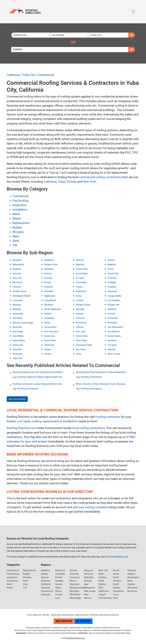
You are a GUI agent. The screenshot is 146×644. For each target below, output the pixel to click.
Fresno (79, 287)
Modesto (49, 305)
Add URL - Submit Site (51, 615)
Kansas (73, 570)
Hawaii (59, 584)
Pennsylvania (105, 598)
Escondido (81, 282)
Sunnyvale (18, 345)
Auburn (111, 260)
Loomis (80, 300)
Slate (16, 236)
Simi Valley (82, 340)
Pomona (80, 318)
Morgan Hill (113, 305)
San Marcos (114, 332)
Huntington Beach (22, 296)
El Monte (112, 278)
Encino (48, 282)
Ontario (48, 314)
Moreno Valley (83, 305)
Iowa (58, 598)
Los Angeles (114, 300)
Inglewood (49, 296)
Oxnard (111, 314)
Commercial (46, 75)
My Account (83, 621)
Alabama (46, 570)
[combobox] (31, 35)
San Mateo (18, 336)
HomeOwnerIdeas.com (117, 557)
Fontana (17, 287)
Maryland (74, 584)
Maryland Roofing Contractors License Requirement (102, 372)
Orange (80, 314)
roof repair (24, 421)
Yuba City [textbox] (96, 35)
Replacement (21, 223)
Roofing (21, 377)
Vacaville (17, 349)
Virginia (131, 574)
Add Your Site (64, 621)
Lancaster (18, 300)
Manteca (17, 305)
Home (29, 615)
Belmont (80, 264)
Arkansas (46, 581)
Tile (15, 245)
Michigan (74, 591)
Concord (17, 274)
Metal (16, 214)
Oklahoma (104, 591)
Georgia (59, 581)
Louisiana (75, 577)
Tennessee (118, 591)
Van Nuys (81, 349)
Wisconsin (133, 588)
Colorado (46, 588)
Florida (72, 182)
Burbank (17, 269)
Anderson (49, 260)
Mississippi (75, 598)
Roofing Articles (68, 615)
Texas (62, 182)
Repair (17, 218)
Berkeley (112, 264)
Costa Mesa (82, 274)
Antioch (80, 260)
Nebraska (89, 577)
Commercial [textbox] (20, 35)
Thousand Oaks (84, 345)
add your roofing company (90, 507)
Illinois (59, 591)
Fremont (48, 287)
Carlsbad (49, 269)
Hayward (112, 291)
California (13, 75)
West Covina (114, 354)
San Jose (81, 332)
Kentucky (74, 574)
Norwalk (80, 309)
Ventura (112, 349)
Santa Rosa (50, 340)
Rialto (47, 323)
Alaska (44, 574)
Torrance (112, 345)
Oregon (102, 595)
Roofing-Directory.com (22, 428)
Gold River (81, 291)
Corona (48, 274)
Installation (20, 210)
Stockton (112, 340)
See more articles (17, 399)
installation (70, 421)
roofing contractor (108, 417)
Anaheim (17, 260)
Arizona (45, 577)
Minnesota (75, 595)
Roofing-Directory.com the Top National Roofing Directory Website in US (38, 372)
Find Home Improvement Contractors (104, 615)
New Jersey (90, 591)
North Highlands (52, 309)
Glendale (49, 291)
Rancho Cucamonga (23, 323)
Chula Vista (82, 269)
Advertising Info (82, 615)
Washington (133, 577)
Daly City (17, 278)
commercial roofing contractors (100, 177)
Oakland (112, 309)
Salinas (80, 327)
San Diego (18, 332)
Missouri (88, 570)
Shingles (18, 232)
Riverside (112, 323)
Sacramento (50, 327)
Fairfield (112, 282)
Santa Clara (82, 336)
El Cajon (80, 278)
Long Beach (50, 300)
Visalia (48, 354)
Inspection (19, 205)
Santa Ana (50, 336)
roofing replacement (45, 421)
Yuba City (29, 75)
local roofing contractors (89, 428)
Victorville (17, 354)
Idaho (58, 588)
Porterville (113, 318)
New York (89, 182)
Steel (16, 241)
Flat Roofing (20, 201)
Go (132, 35)
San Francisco (51, 332)
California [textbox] (58, 35)
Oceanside (18, 314)
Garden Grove (19, 291)
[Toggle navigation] (133, 12)
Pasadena (49, 318)
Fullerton (112, 287)
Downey (48, 278)
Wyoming (132, 591)
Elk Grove (17, 282)
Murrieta (17, 309)
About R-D (37, 615)
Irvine (79, 296)
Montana (89, 574)
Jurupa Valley (115, 296)
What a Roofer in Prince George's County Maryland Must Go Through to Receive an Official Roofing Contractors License (102, 384)
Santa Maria (19, 340)
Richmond (81, 323)
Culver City (113, 274)
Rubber (17, 227)
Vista (78, 354)
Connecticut (47, 591)
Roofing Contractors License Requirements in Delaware (38, 384)
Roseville (17, 327)
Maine (73, 581)
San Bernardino (115, 327)
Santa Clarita (114, 336)
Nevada (88, 581)
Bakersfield (18, 264)
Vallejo (48, 349)
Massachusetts (77, 588)
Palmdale (17, 318)
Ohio (101, 588)
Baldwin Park (51, 264)
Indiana (59, 595)
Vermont (132, 570)
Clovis (111, 269)
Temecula (49, 345)
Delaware (46, 595)
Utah (115, 598)
